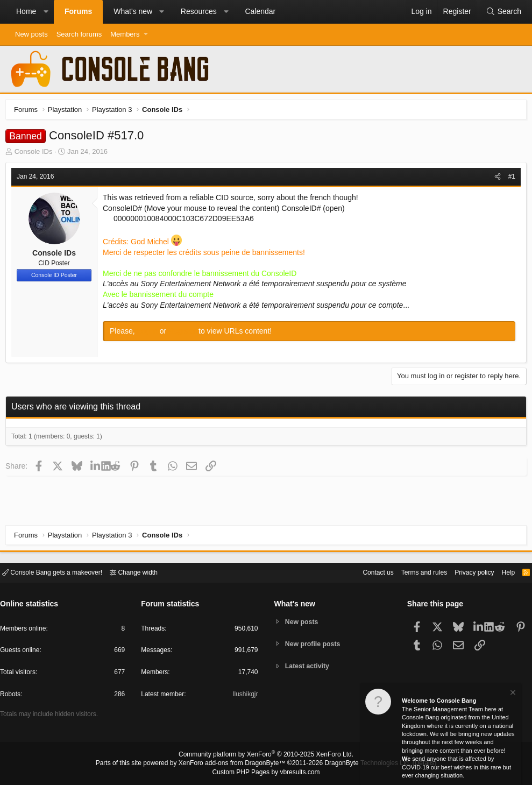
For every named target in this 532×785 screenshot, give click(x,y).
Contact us (361, 572)
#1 (509, 179)
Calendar (260, 11)
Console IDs (36, 154)
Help (502, 572)
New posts (31, 34)
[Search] (503, 12)
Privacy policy (465, 572)
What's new (133, 11)
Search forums (79, 34)
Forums (78, 11)
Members (125, 34)
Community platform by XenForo (266, 756)
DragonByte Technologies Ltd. (359, 764)
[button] (46, 12)
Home (26, 11)
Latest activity (309, 667)
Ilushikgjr (244, 696)
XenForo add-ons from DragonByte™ (235, 764)
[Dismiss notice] (512, 694)
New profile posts (315, 644)
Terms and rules (411, 572)
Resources (199, 11)
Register (186, 334)
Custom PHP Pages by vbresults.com (266, 773)
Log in (151, 334)
